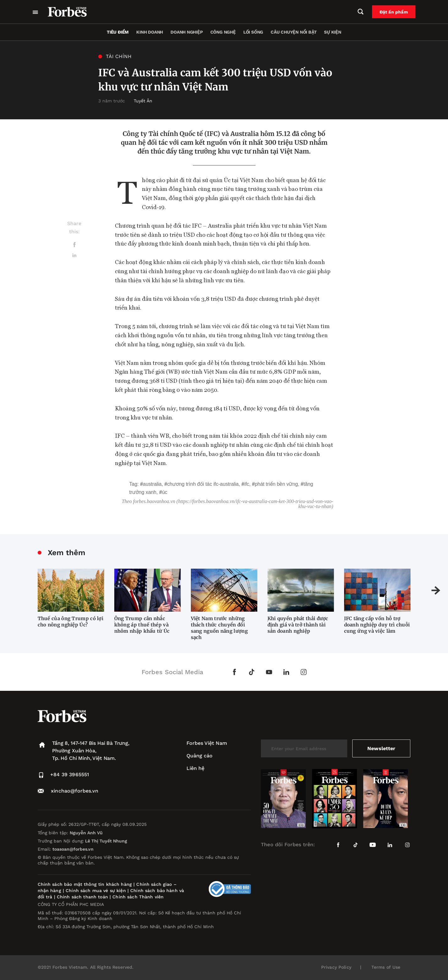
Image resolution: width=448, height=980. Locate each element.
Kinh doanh (150, 32)
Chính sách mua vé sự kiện (97, 891)
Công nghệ (223, 32)
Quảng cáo (200, 756)
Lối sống (253, 32)
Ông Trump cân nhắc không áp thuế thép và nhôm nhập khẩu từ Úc (142, 625)
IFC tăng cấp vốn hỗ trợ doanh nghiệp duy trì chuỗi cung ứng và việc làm (377, 625)
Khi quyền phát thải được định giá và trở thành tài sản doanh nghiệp (298, 625)
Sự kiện (333, 32)
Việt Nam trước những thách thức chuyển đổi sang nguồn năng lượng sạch (219, 628)
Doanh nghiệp (186, 32)
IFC (247, 484)
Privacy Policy (336, 967)
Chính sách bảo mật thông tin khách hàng (85, 884)
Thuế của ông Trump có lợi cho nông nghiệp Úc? (71, 622)
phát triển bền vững (276, 484)
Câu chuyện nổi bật (294, 32)
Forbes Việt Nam (207, 743)
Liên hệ (195, 768)
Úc (165, 492)
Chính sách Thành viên (138, 897)
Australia (152, 484)
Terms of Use (386, 967)
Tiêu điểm (118, 32)
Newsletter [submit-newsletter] (381, 748)
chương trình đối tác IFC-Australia (203, 484)
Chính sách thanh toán (82, 897)
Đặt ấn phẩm (394, 12)
